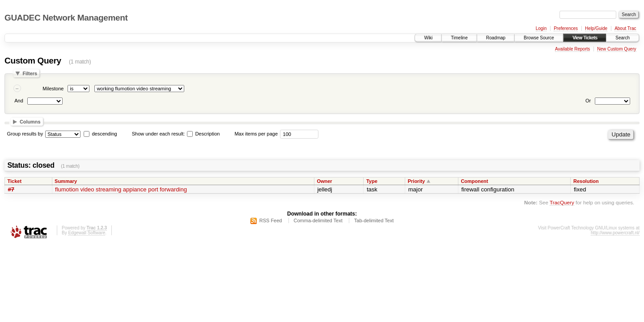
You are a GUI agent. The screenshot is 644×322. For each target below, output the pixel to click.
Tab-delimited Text (374, 220)
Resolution (586, 181)
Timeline (459, 38)
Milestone (53, 89)
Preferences (566, 28)
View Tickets (585, 38)
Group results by (25, 134)
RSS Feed (271, 220)
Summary (66, 181)
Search (623, 38)
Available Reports (572, 49)
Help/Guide (596, 28)
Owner (324, 181)
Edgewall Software (87, 233)
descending (104, 134)
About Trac (625, 28)
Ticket (15, 181)
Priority (417, 181)
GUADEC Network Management (66, 18)
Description (203, 134)
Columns (30, 122)
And (19, 101)
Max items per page (256, 134)
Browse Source (539, 38)
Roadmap (496, 38)
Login (541, 28)
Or (588, 101)
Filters (30, 73)
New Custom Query (616, 49)
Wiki (428, 38)
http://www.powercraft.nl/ (615, 233)
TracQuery (562, 202)
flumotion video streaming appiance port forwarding (121, 189)
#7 (11, 189)
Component (474, 181)
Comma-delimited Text (318, 220)
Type (372, 181)
